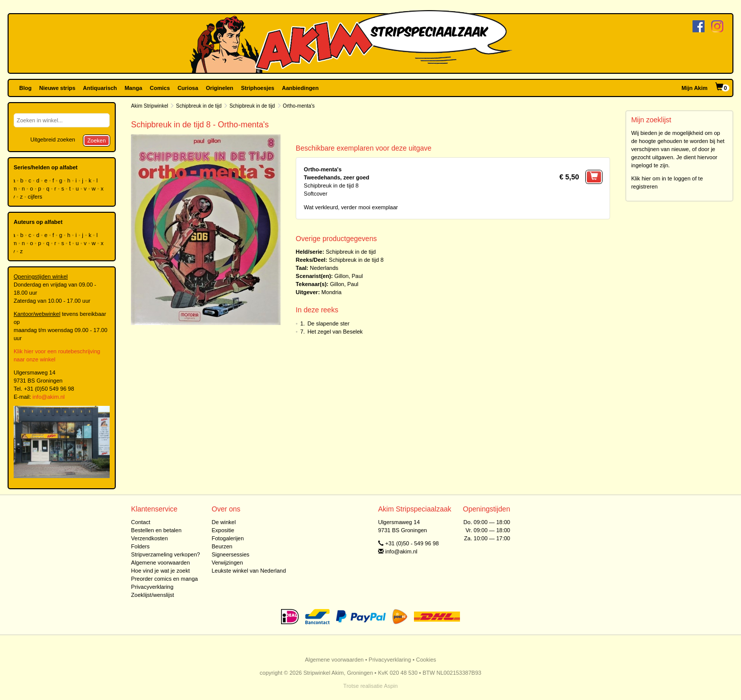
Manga (133, 88)
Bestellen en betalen (156, 530)
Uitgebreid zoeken (53, 139)
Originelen (219, 88)
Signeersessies (231, 554)
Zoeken (97, 141)
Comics (160, 88)
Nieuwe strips (58, 88)
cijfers (36, 197)
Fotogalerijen (228, 538)
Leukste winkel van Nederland (249, 571)
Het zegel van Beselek (335, 332)
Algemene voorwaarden (160, 563)
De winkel (224, 522)
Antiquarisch (100, 88)
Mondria (332, 292)
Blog (25, 88)
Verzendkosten (149, 538)
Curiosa (188, 88)
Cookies (426, 660)
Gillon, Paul (349, 276)
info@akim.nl (49, 397)
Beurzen (222, 546)
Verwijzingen (227, 563)
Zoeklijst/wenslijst (152, 595)
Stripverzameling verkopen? (165, 554)
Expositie (223, 530)
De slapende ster (328, 323)
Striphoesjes (258, 88)
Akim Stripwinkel (149, 106)
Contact (141, 522)
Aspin (391, 686)
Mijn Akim (694, 88)
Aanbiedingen (300, 88)
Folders (140, 546)
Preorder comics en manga (164, 579)
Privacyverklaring (152, 587)
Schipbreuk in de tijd (199, 106)
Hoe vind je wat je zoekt (160, 571)
